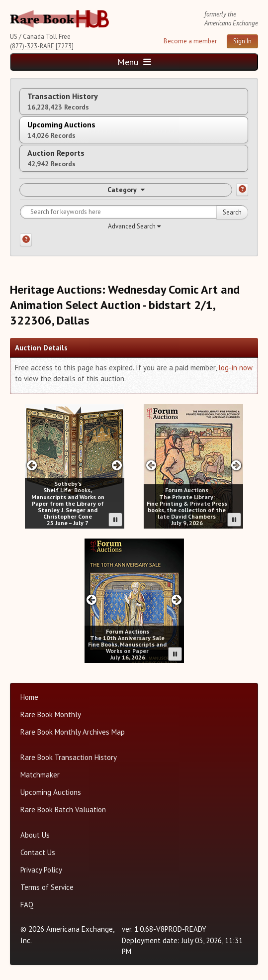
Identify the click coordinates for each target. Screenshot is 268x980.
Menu (134, 62)
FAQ (27, 905)
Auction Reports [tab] (56, 158)
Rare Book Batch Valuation (63, 810)
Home (29, 697)
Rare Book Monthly (51, 714)
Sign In (242, 41)
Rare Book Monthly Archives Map (73, 732)
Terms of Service (47, 887)
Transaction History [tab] (63, 101)
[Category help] (242, 190)
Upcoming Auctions (51, 792)
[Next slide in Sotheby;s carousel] (117, 465)
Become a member (190, 41)
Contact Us (38, 852)
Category (126, 190)
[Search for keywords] (134, 212)
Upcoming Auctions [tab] (61, 130)
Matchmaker (40, 775)
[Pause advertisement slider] (115, 520)
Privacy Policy (41, 870)
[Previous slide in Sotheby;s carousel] (32, 465)
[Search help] (26, 240)
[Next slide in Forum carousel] (236, 465)
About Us (35, 835)
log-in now (235, 368)
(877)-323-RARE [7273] (42, 46)
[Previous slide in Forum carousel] (151, 465)
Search (232, 212)
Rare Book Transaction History (69, 757)
